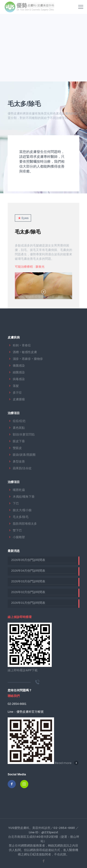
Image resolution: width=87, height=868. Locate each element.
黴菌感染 (19, 366)
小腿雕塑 (19, 537)
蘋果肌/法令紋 (22, 468)
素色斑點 (19, 428)
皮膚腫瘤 (19, 399)
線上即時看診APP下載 (23, 670)
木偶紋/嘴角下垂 (24, 497)
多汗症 (17, 393)
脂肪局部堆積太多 (25, 524)
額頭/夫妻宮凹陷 (24, 434)
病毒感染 (19, 379)
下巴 (16, 503)
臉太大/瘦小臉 (22, 510)
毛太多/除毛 (28, 232)
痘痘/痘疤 (19, 421)
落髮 (16, 386)
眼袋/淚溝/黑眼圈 (24, 455)
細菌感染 (19, 372)
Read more (63, 763)
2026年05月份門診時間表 (28, 560)
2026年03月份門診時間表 (28, 581)
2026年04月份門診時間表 (28, 571)
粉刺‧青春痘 (22, 345)
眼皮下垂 (19, 441)
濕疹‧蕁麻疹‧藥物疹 (28, 359)
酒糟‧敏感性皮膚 (25, 352)
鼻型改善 (19, 461)
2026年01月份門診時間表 (28, 603)
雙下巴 (17, 530)
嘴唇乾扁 (19, 490)
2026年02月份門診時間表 (28, 592)
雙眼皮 (17, 448)
